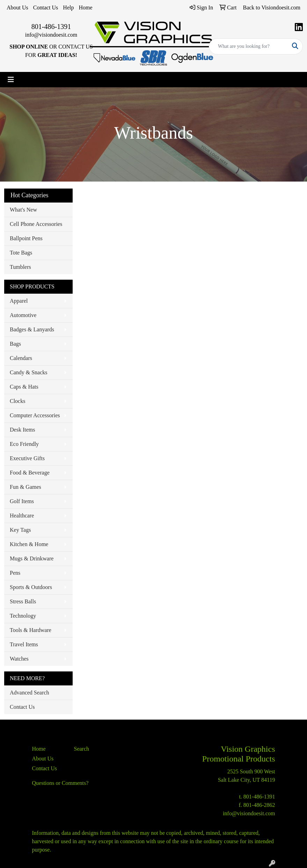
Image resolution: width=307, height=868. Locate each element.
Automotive (23, 315)
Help (68, 8)
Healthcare (22, 516)
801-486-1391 (51, 27)
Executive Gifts (27, 458)
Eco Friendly (24, 444)
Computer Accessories (35, 415)
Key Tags (20, 530)
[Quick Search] (248, 46)
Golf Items (22, 501)
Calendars (21, 358)
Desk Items (22, 430)
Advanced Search (29, 693)
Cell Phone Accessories (36, 224)
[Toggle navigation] (11, 80)
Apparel (19, 301)
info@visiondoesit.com (51, 35)
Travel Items (24, 644)
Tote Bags (21, 253)
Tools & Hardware (31, 630)
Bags (15, 344)
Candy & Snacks (29, 372)
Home (85, 8)
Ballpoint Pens (26, 238)
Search (82, 749)
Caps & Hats (24, 387)
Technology (23, 616)
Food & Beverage (30, 473)
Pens (15, 573)
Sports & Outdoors (31, 587)
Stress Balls (23, 601)
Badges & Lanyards (32, 329)
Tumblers (20, 267)
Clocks (17, 401)
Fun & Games (25, 487)
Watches (19, 659)
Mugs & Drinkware (32, 558)
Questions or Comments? (60, 783)
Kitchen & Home (29, 544)
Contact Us (46, 8)
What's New (23, 210)
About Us (17, 8)
